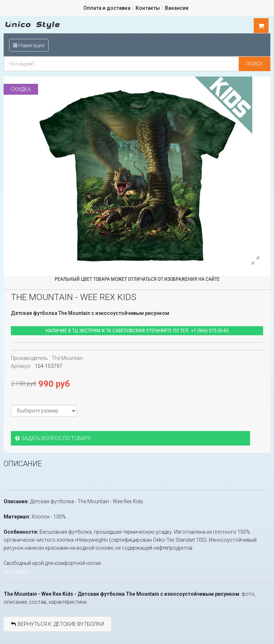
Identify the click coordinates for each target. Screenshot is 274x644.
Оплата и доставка (107, 8)
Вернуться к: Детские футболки (57, 624)
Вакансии (177, 8)
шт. (261, 26)
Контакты (148, 8)
